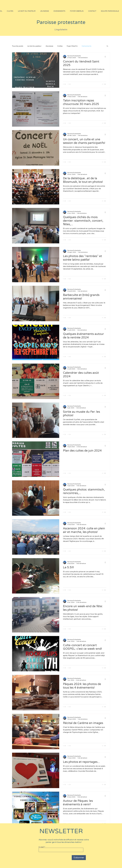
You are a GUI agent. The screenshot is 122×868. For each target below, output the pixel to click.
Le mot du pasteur (34, 46)
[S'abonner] (79, 858)
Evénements (87, 46)
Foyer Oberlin (72, 46)
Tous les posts (18, 46)
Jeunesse (49, 46)
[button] (107, 46)
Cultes (60, 46)
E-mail (41, 847)
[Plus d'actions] (106, 57)
